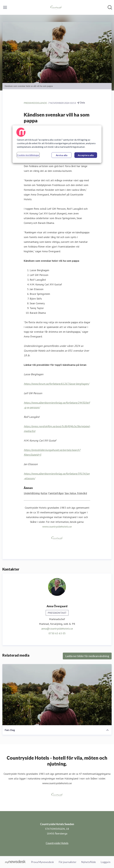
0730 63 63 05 (57, 633)
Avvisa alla (62, 155)
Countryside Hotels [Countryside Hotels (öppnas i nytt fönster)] (57, 843)
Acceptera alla (86, 155)
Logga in (106, 862)
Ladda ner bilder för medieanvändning (87, 656)
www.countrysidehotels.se (57, 527)
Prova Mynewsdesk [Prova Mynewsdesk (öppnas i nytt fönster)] (42, 862)
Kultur (44, 493)
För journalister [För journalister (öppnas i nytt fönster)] (68, 862)
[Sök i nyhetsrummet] (110, 7)
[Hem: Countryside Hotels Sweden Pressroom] (56, 7)
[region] (57, 144)
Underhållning (32, 493)
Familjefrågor (56, 493)
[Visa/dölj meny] (5, 7)
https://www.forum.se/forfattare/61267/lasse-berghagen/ (56, 384)
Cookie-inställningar (28, 155)
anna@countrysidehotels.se (57, 629)
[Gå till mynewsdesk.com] (15, 862)
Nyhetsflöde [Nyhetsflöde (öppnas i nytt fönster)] (89, 862)
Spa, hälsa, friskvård (76, 493)
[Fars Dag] (57, 695)
